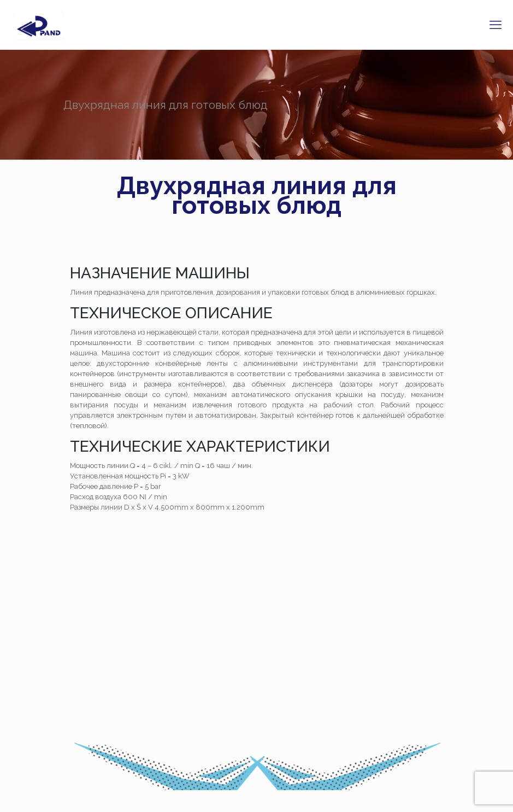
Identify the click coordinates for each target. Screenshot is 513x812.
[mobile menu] (496, 25)
